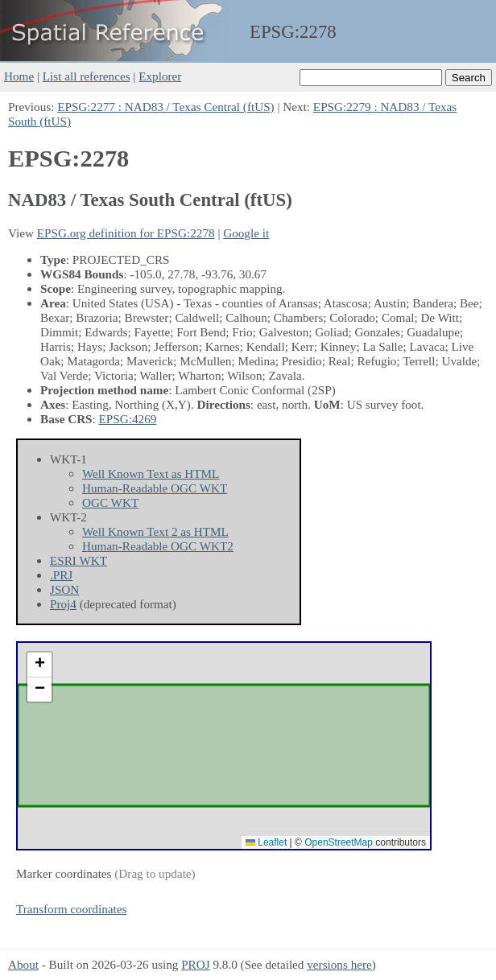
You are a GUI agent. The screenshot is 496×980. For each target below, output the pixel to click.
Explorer (160, 76)
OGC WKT (110, 502)
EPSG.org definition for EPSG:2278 (126, 233)
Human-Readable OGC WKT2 (158, 546)
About (23, 964)
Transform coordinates (71, 909)
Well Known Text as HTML (151, 474)
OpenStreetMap (339, 842)
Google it (246, 233)
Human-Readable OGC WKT (155, 488)
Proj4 (63, 604)
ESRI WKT (79, 560)
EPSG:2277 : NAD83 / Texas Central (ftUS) (165, 107)
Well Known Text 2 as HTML (155, 531)
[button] (39, 665)
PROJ (195, 964)
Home (19, 76)
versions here (339, 964)
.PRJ (61, 575)
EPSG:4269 (128, 419)
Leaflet (266, 842)
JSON (64, 589)
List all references (87, 76)
